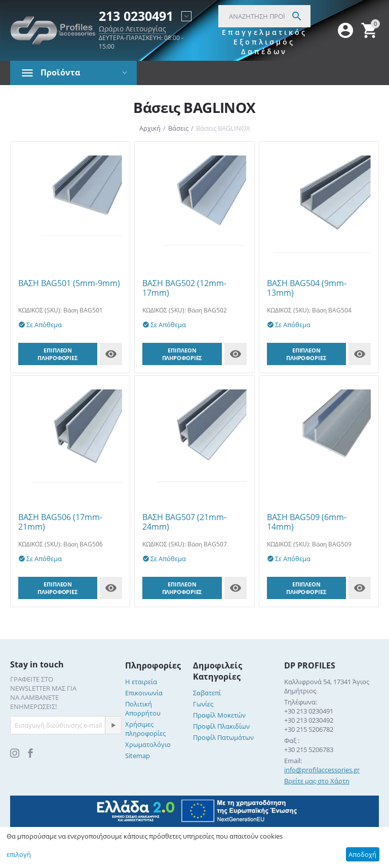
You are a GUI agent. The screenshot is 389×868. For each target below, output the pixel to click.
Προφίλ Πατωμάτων (223, 737)
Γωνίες (203, 704)
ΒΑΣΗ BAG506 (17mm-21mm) (60, 522)
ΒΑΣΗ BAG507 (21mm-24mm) (184, 522)
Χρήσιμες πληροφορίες (145, 729)
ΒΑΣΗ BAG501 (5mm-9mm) (69, 283)
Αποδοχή (362, 854)
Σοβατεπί (207, 693)
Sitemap (138, 756)
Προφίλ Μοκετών (219, 715)
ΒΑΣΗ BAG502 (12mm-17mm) (184, 288)
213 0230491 (136, 16)
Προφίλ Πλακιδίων (221, 726)
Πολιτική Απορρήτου (143, 708)
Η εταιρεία (141, 682)
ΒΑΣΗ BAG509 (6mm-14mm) (307, 522)
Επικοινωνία (144, 693)
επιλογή (19, 854)
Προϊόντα (60, 72)
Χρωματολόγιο (148, 744)
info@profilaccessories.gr (322, 770)
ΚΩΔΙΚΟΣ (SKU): (40, 310)
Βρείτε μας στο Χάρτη (317, 781)
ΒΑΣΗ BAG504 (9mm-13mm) (307, 288)
